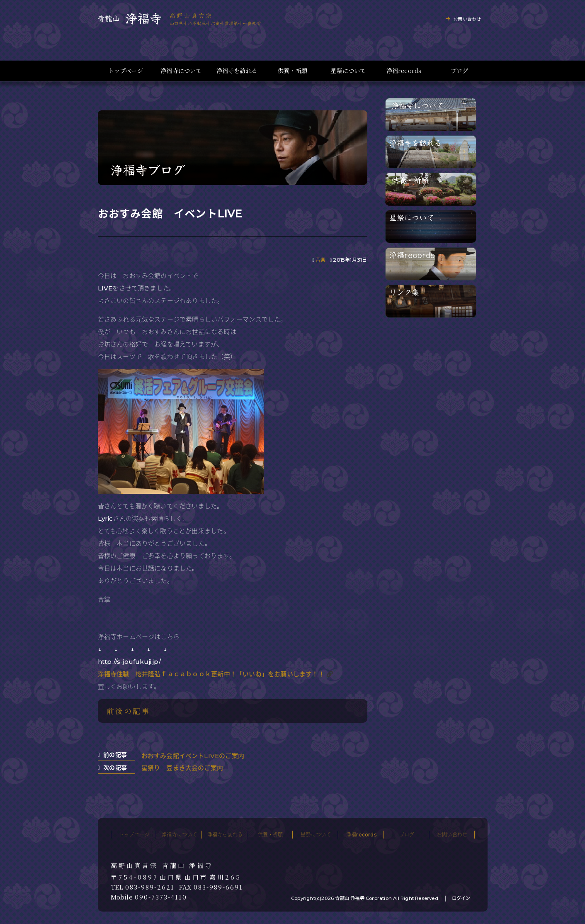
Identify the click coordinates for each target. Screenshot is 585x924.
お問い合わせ (467, 19)
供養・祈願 (292, 71)
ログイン (461, 898)
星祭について (348, 71)
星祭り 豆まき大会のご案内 (182, 768)
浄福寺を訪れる (237, 71)
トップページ (126, 71)
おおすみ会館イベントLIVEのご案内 (193, 756)
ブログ (460, 71)
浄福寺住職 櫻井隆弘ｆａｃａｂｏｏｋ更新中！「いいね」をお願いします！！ (211, 674)
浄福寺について (181, 71)
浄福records (404, 71)
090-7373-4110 (161, 897)
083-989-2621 (150, 887)
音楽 (320, 260)
